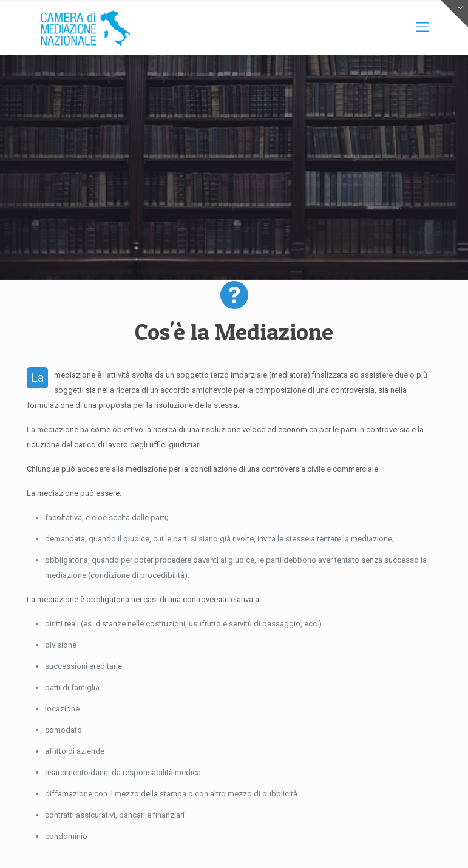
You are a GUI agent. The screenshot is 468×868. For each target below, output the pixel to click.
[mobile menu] (422, 27)
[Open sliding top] (454, 14)
